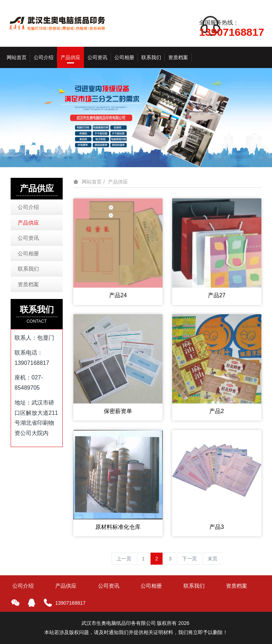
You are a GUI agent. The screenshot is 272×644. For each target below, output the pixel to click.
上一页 (124, 559)
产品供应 (118, 182)
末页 (212, 559)
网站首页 (17, 57)
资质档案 (28, 284)
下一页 (189, 559)
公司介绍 (28, 207)
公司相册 (28, 253)
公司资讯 (28, 238)
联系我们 (28, 269)
